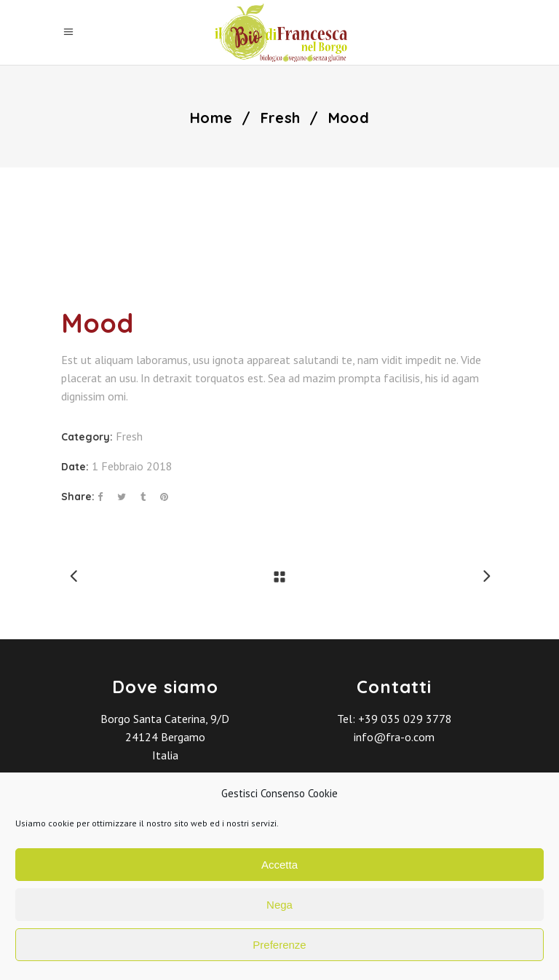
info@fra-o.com (394, 737)
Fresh (281, 118)
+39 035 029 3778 (405, 719)
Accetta (279, 865)
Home (211, 118)
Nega (279, 905)
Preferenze (279, 945)
